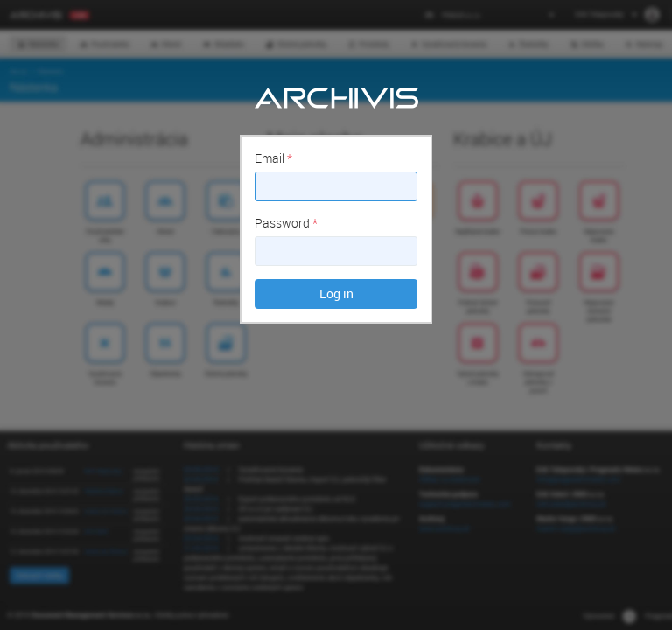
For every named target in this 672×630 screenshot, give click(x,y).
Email (273, 158)
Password (286, 223)
